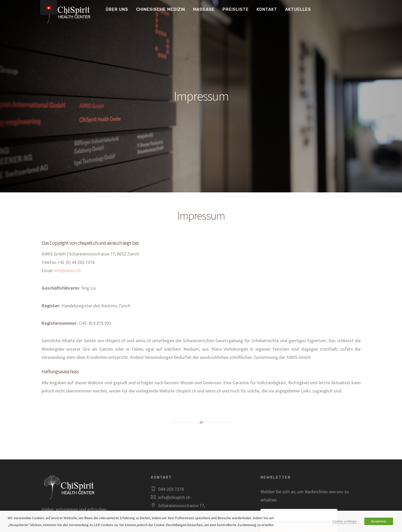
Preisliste (236, 9)
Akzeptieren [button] (379, 521)
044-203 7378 (171, 489)
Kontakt (267, 9)
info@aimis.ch (67, 270)
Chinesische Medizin (161, 9)
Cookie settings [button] (344, 521)
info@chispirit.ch (174, 497)
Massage (204, 9)
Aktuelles (298, 9)
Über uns (117, 9)
